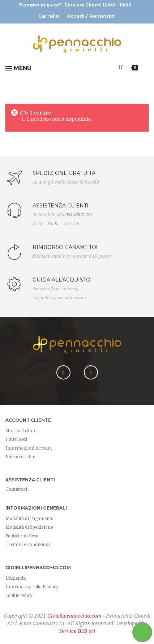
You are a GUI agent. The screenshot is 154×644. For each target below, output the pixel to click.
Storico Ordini (20, 431)
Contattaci (16, 489)
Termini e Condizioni (28, 545)
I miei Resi (16, 439)
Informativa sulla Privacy (32, 587)
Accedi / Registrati (91, 16)
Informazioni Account (29, 448)
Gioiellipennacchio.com (74, 616)
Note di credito (20, 457)
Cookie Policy (19, 596)
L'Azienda (16, 578)
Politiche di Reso (22, 536)
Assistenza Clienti (30, 480)
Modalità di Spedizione (29, 527)
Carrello (49, 16)
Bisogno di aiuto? (75, 5)
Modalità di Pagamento (29, 519)
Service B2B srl (77, 631)
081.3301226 (79, 215)
